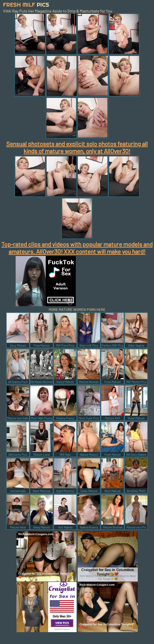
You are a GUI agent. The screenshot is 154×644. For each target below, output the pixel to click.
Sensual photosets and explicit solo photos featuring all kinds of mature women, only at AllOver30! (77, 147)
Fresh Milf (26, 5)
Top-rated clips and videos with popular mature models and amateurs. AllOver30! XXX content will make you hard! (77, 248)
